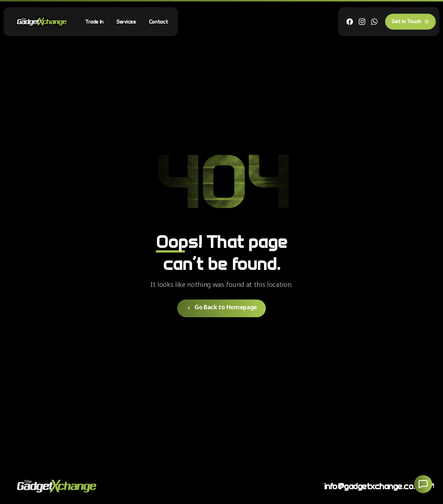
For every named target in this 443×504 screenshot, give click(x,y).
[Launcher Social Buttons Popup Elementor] (423, 484)
